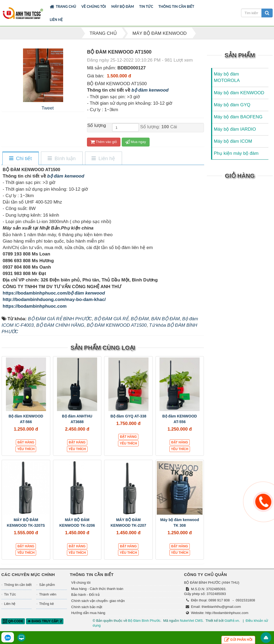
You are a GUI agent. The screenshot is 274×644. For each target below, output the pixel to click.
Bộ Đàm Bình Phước (144, 621)
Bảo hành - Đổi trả (85, 595)
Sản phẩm (47, 585)
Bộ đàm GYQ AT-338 (128, 416)
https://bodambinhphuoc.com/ (35, 293)
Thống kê (46, 604)
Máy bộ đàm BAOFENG (238, 117)
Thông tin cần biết (176, 6)
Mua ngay (136, 142)
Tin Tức (146, 6)
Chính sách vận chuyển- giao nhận (98, 601)
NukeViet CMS (191, 621)
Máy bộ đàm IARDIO (235, 129)
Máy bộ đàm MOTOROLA (227, 77)
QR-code (13, 621)
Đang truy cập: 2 (45, 621)
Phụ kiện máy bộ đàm (236, 153)
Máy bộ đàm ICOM (233, 141)
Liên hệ (56, 20)
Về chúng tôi (94, 6)
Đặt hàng (26, 442)
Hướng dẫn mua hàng (88, 613)
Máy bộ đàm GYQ (232, 105)
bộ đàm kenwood (150, 90)
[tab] (20, 159)
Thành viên (48, 594)
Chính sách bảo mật (87, 607)
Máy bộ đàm (123, 6)
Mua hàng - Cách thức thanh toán (97, 589)
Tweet (47, 108)
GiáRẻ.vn (232, 621)
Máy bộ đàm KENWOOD (239, 93)
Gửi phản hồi (238, 640)
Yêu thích (26, 449)
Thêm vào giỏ (104, 142)
